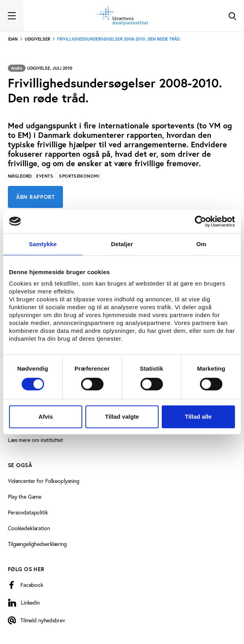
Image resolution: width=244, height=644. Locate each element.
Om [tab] (201, 244)
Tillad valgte (122, 417)
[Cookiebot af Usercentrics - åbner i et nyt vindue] (201, 221)
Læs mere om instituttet (35, 440)
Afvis (46, 417)
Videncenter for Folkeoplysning (44, 481)
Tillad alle (198, 417)
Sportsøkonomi (79, 176)
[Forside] (122, 16)
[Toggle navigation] (12, 16)
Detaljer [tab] (122, 244)
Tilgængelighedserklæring (37, 544)
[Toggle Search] (232, 16)
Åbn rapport (35, 197)
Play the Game (25, 496)
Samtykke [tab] (43, 244)
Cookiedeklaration (29, 528)
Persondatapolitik (28, 512)
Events (45, 176)
